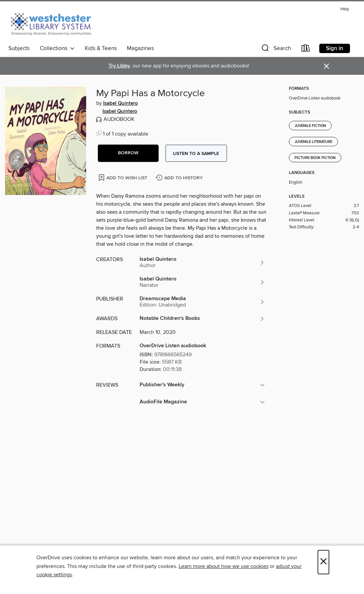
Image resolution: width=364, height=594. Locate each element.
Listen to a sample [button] (196, 154)
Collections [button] (57, 48)
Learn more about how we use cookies (224, 566)
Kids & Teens (101, 48)
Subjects (19, 48)
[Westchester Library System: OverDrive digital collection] (55, 23)
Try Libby (119, 66)
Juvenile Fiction (310, 126)
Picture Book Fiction (315, 158)
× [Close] (323, 562)
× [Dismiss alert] (326, 66)
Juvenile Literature (313, 142)
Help (345, 9)
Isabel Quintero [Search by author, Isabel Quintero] (121, 104)
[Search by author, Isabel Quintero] (202, 262)
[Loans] (306, 50)
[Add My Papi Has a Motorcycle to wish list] (123, 177)
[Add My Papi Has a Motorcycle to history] (180, 178)
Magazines (140, 48)
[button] (276, 50)
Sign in (335, 48)
